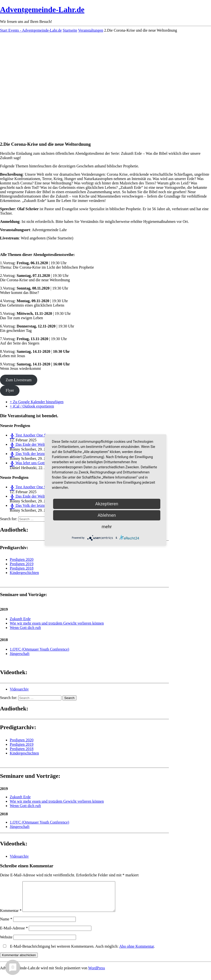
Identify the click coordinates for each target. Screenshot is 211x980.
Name (6, 925)
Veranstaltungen (91, 30)
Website (6, 943)
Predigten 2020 (22, 559)
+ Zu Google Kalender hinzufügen (37, 402)
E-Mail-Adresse (14, 934)
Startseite (70, 30)
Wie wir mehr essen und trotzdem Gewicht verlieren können (57, 623)
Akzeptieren (107, 504)
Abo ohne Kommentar (136, 952)
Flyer (10, 390)
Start (4, 30)
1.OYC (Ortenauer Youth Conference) (39, 649)
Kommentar (11, 916)
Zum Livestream (19, 380)
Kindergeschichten (24, 573)
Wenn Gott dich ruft (25, 628)
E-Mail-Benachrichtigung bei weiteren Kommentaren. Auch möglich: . (78, 952)
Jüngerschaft (20, 654)
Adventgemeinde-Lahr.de (42, 9)
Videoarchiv (19, 689)
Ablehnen (107, 515)
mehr (107, 527)
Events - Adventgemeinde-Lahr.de (35, 30)
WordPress (97, 974)
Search (69, 698)
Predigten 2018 (22, 568)
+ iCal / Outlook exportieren (32, 406)
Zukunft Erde (20, 619)
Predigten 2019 (22, 564)
